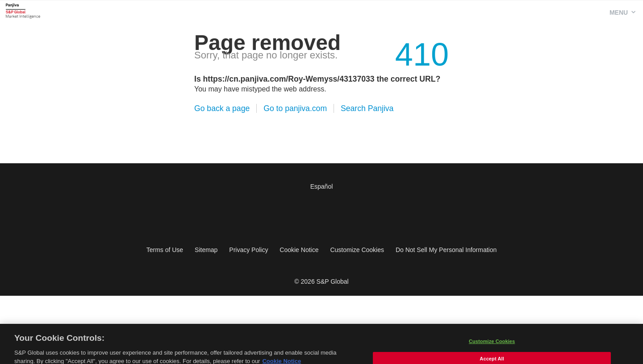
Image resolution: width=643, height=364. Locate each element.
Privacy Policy (248, 250)
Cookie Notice (299, 250)
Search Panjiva (367, 108)
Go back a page (222, 108)
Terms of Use (165, 250)
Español (322, 186)
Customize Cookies (357, 250)
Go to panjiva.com (295, 108)
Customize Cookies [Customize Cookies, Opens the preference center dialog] (492, 345)
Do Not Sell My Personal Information (446, 250)
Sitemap (206, 250)
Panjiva (23, 11)
